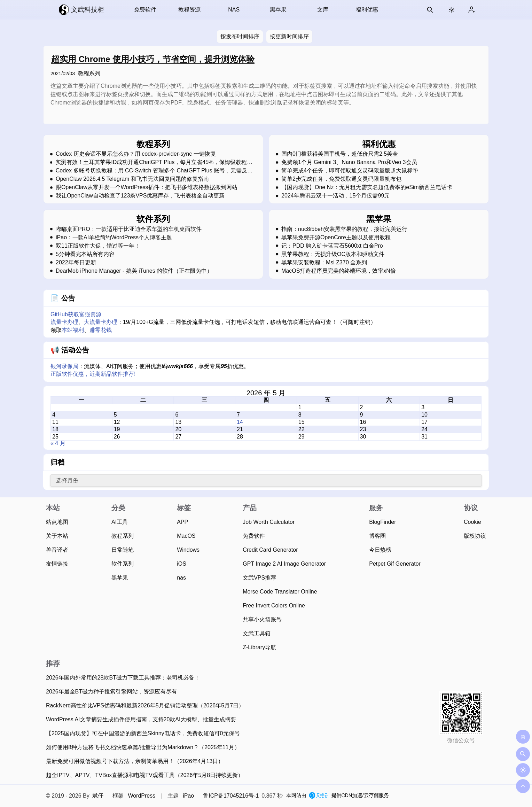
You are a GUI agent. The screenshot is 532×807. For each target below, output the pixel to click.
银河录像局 (64, 366)
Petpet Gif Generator (395, 564)
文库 (323, 10)
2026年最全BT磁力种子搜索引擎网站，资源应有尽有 (111, 692)
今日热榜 (380, 550)
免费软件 (145, 10)
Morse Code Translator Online (280, 592)
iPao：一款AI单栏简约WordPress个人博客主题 (114, 238)
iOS (182, 564)
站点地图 (57, 522)
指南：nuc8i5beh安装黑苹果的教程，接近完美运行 (344, 229)
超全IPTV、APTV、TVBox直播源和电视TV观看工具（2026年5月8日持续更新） (145, 775)
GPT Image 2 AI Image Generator (284, 564)
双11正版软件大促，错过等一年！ (98, 246)
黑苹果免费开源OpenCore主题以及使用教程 (336, 238)
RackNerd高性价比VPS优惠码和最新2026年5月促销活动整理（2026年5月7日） (145, 705)
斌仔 (98, 796)
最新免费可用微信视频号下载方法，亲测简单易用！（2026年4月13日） (135, 761)
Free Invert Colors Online (274, 606)
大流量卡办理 (101, 322)
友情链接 (57, 564)
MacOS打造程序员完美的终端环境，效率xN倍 (339, 271)
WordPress (142, 796)
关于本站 (57, 536)
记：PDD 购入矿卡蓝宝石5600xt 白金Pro (332, 246)
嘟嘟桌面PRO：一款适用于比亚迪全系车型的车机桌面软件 (129, 229)
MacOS (186, 536)
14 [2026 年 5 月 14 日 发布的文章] (240, 422)
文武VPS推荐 (259, 578)
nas (181, 578)
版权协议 (475, 536)
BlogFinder (382, 522)
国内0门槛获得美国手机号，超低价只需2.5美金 (340, 154)
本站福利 (73, 330)
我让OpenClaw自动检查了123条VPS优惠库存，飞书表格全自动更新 (140, 196)
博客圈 (377, 536)
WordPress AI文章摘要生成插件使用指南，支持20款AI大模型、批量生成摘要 (141, 719)
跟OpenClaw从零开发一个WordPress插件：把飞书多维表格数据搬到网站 (147, 187)
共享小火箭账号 (262, 619)
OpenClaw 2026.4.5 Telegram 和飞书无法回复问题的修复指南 (132, 179)
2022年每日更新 (76, 263)
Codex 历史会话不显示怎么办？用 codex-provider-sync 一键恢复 (136, 154)
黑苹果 (278, 10)
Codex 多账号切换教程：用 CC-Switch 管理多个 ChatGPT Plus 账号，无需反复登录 (154, 171)
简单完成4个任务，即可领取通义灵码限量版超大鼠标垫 (350, 171)
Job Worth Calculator (269, 522)
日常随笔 (123, 550)
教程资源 (189, 10)
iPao (188, 796)
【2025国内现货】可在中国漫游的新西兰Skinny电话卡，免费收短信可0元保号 (143, 733)
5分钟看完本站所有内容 (85, 254)
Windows (188, 550)
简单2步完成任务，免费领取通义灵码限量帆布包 (341, 179)
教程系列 (89, 73)
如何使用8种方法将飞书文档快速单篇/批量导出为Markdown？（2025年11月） (143, 747)
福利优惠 (367, 10)
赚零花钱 (101, 330)
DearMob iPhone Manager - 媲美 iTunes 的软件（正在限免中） (134, 271)
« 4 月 (58, 443)
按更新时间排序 (289, 36)
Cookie (472, 522)
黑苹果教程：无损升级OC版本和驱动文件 (333, 254)
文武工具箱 (257, 633)
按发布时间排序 (240, 36)
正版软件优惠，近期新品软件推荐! (93, 374)
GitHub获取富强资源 (76, 314)
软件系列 (123, 564)
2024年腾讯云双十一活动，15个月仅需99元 (335, 196)
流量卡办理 (64, 322)
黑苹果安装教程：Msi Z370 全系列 (324, 263)
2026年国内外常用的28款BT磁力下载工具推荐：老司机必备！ (123, 678)
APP (182, 522)
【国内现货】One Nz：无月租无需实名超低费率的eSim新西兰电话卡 (367, 187)
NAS (234, 10)
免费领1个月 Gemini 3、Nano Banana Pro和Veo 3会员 (349, 162)
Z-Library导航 (259, 647)
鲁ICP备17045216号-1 (231, 796)
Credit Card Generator (270, 550)
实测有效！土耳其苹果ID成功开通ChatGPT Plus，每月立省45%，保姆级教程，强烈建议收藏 (154, 162)
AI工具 (120, 522)
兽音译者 (57, 550)
